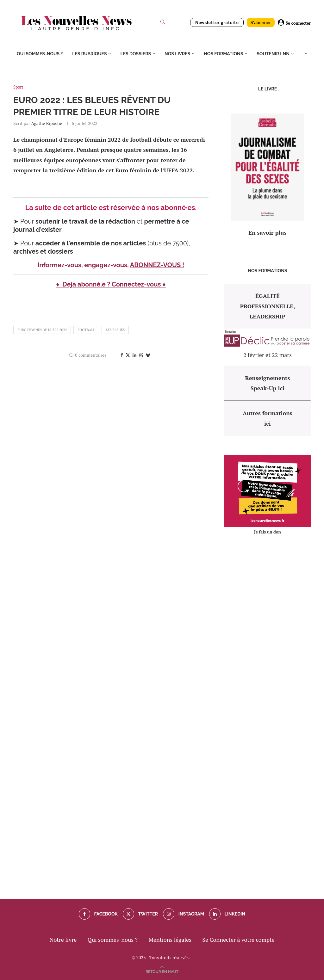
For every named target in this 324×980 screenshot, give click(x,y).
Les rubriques (89, 54)
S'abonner (261, 22)
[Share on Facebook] (122, 355)
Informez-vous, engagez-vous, (84, 265)
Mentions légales (170, 940)
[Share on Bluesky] (148, 355)
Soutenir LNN (273, 54)
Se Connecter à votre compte (238, 940)
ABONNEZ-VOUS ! (157, 265)
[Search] (163, 23)
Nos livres (177, 54)
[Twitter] (140, 914)
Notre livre (63, 940)
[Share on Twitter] (128, 355)
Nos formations (223, 54)
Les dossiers (136, 54)
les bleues (115, 330)
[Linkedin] (227, 914)
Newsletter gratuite (217, 22)
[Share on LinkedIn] (134, 355)
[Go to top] (162, 971)
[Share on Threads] (141, 355)
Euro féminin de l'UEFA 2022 (42, 330)
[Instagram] (183, 914)
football (86, 330)
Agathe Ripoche (47, 123)
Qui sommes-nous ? (40, 54)
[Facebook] (98, 914)
